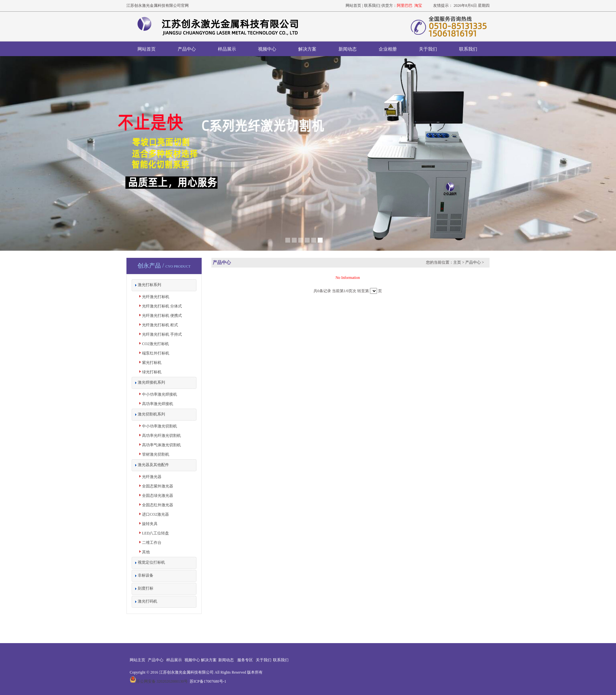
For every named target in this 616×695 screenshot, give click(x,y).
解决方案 (209, 660)
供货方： (389, 6)
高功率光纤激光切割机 (161, 436)
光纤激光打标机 (156, 297)
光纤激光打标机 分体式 (162, 306)
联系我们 (281, 660)
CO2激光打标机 (155, 344)
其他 (146, 552)
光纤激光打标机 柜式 (160, 325)
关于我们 (264, 660)
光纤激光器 (152, 477)
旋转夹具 (150, 524)
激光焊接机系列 (151, 382)
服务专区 (245, 660)
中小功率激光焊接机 (160, 394)
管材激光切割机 (156, 454)
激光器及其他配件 (153, 465)
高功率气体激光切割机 (161, 445)
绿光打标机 (152, 372)
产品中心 (473, 262)
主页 (457, 262)
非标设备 (146, 575)
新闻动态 (226, 660)
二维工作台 (152, 543)
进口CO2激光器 (155, 514)
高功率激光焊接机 (158, 404)
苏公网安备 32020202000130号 (159, 681)
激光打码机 (148, 601)
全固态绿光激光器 (158, 496)
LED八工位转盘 (155, 533)
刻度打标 (146, 588)
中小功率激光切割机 (160, 426)
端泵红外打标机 (156, 353)
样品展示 (174, 660)
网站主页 (137, 660)
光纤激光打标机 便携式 (162, 316)
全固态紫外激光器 (158, 486)
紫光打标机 (152, 363)
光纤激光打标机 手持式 (162, 334)
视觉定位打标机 (151, 562)
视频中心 (192, 660)
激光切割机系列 (151, 414)
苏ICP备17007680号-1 (208, 681)
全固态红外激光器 (158, 505)
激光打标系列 (149, 285)
